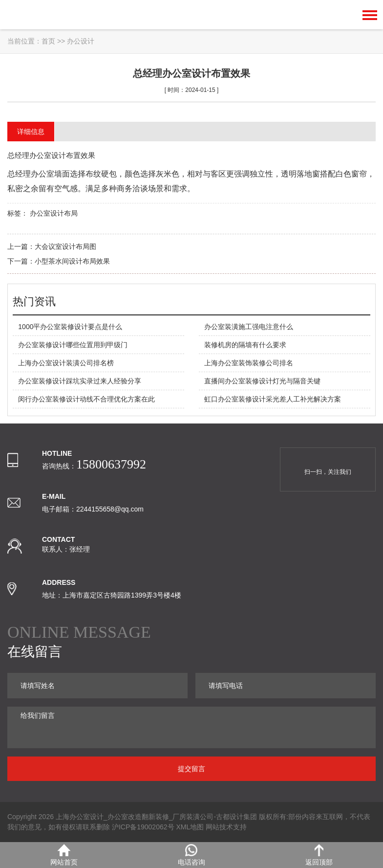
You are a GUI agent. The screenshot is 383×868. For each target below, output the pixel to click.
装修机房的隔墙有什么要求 (245, 345)
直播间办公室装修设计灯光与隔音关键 (262, 381)
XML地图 (190, 827)
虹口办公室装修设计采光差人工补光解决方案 (273, 399)
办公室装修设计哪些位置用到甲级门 (73, 345)
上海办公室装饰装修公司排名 (249, 363)
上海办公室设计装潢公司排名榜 (66, 363)
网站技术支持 (226, 827)
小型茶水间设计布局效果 (72, 261)
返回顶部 (319, 855)
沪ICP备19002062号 (143, 827)
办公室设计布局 (54, 213)
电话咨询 (191, 855)
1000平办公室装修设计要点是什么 (70, 327)
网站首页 (64, 855)
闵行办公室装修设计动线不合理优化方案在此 (86, 399)
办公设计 (81, 41)
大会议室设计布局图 (65, 246)
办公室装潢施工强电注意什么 (249, 327)
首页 (48, 41)
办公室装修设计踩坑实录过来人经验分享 (80, 381)
